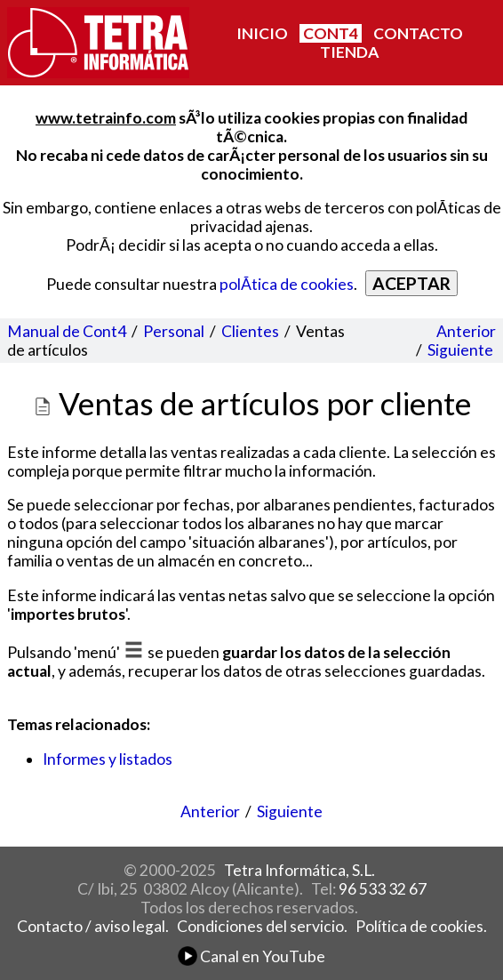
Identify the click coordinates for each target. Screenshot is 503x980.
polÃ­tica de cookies (287, 284)
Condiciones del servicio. (262, 926)
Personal (174, 331)
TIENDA (349, 52)
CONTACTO (418, 33)
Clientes (250, 331)
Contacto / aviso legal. (93, 926)
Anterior (466, 331)
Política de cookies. (421, 926)
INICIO (262, 33)
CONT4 (331, 33)
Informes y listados (108, 759)
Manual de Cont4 (67, 331)
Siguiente (460, 350)
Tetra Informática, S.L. (299, 870)
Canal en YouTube (251, 956)
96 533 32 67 (383, 889)
